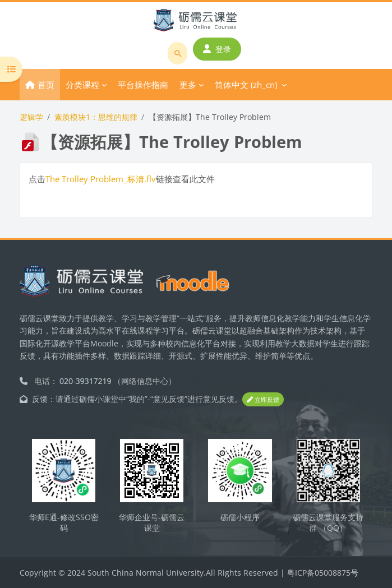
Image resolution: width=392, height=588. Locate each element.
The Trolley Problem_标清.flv (101, 179)
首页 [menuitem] (46, 85)
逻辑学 (31, 117)
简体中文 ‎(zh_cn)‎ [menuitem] (246, 85)
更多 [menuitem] (188, 85)
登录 (217, 49)
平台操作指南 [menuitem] (143, 85)
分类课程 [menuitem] (82, 85)
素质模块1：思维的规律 (96, 117)
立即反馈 (263, 399)
